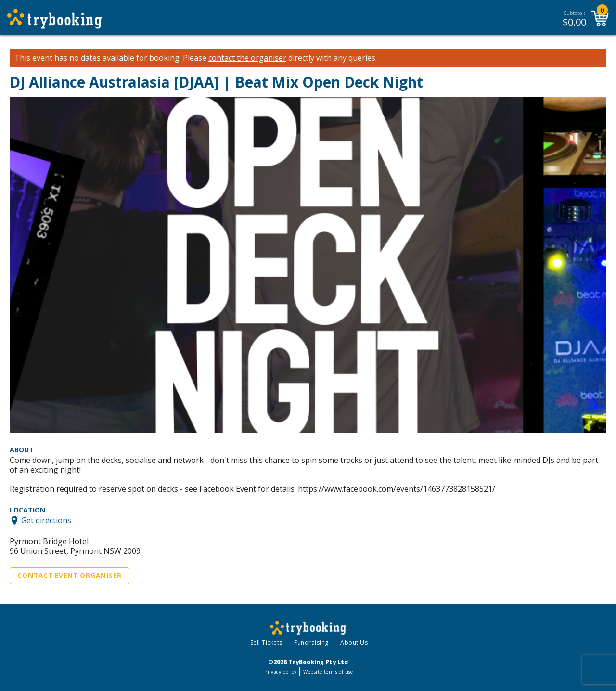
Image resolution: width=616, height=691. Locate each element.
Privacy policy (280, 672)
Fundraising (311, 643)
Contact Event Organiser (70, 576)
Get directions (46, 520)
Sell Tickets (266, 643)
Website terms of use (328, 672)
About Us (354, 643)
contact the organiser (247, 58)
